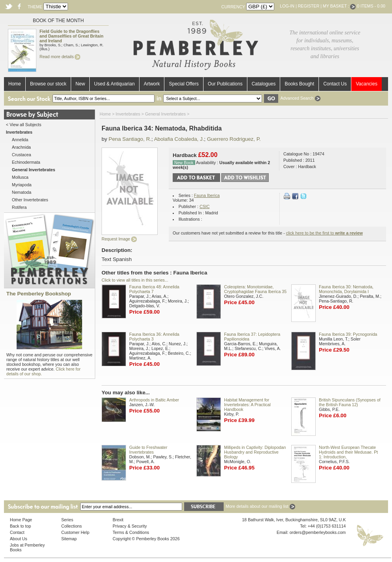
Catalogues (264, 84)
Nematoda (22, 192)
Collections (72, 526)
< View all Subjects (24, 125)
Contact (17, 532)
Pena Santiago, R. (130, 139)
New (80, 84)
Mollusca (20, 177)
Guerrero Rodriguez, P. (234, 139)
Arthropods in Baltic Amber (154, 400)
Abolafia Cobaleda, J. (179, 139)
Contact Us (335, 84)
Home (15, 84)
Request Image (119, 239)
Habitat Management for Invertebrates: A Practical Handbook (247, 405)
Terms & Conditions (131, 532)
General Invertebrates (165, 114)
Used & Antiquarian (114, 84)
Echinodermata (26, 162)
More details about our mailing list (260, 506)
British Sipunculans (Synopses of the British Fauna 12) (350, 402)
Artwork (152, 84)
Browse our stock (48, 84)
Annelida (20, 140)
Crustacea (22, 155)
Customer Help (75, 532)
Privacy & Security (130, 526)
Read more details (60, 57)
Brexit (118, 520)
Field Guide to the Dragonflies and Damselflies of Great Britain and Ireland (72, 36)
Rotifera (19, 207)
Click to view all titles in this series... (135, 280)
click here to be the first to (324, 233)
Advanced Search (300, 98)
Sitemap (69, 539)
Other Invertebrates (30, 200)
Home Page (21, 520)
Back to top (20, 526)
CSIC (204, 206)
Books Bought (299, 84)
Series (67, 520)
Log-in (287, 6)
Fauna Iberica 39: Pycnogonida (348, 334)
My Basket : (339, 6)
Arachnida (21, 147)
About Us (19, 539)
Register (309, 6)
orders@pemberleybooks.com (318, 532)
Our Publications (225, 84)
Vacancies (366, 84)
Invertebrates (128, 114)
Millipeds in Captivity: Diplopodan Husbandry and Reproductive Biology (255, 452)
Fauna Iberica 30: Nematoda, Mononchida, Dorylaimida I (346, 289)
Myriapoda (22, 185)
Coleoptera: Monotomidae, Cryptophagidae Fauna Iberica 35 (255, 289)
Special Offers (184, 84)
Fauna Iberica (207, 195)
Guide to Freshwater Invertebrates (148, 450)
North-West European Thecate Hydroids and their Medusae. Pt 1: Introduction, (348, 452)
